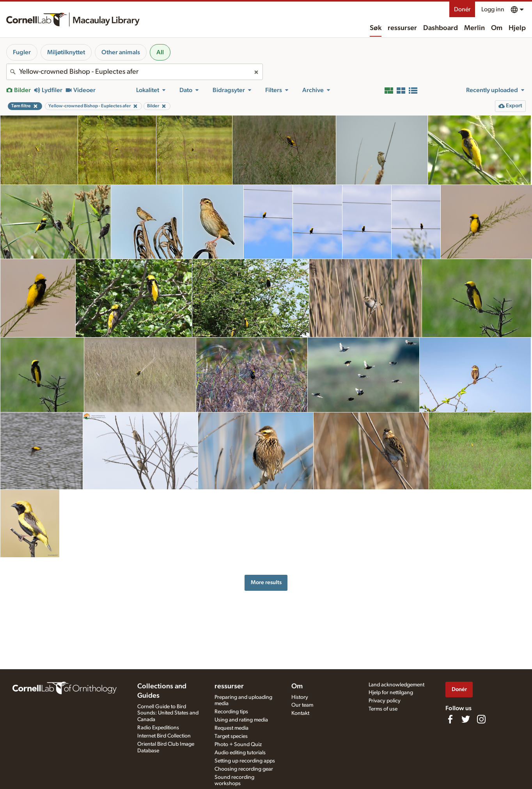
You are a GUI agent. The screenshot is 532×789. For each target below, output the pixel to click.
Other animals (121, 52)
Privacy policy (385, 701)
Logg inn (493, 9)
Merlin (474, 28)
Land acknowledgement (396, 685)
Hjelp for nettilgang (391, 693)
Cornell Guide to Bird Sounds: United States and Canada (168, 713)
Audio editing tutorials (240, 753)
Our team (302, 705)
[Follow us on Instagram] (481, 719)
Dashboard (441, 28)
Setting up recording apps (245, 761)
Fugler (22, 52)
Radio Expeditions (158, 728)
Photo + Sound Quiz (238, 745)
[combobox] (135, 72)
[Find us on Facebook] (450, 719)
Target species (231, 736)
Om (497, 28)
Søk (376, 28)
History (300, 697)
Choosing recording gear (244, 769)
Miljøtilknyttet (66, 52)
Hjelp (517, 28)
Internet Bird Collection (164, 736)
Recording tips (231, 712)
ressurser (402, 28)
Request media (231, 728)
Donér (462, 9)
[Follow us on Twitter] (466, 719)
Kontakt (300, 713)
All (160, 52)
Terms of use (383, 709)
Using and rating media (241, 720)
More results (266, 582)
